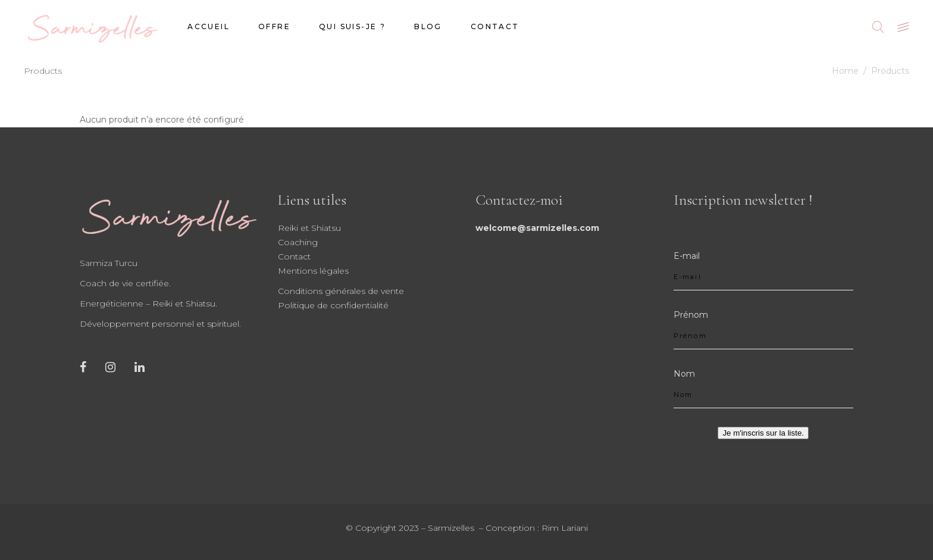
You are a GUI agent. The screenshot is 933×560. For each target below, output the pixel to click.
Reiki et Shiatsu (309, 228)
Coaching (298, 242)
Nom (684, 374)
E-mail (687, 256)
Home (845, 71)
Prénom (691, 315)
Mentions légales (313, 271)
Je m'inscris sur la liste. (763, 433)
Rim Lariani (565, 528)
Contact (294, 256)
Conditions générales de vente (341, 291)
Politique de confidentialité (333, 305)
